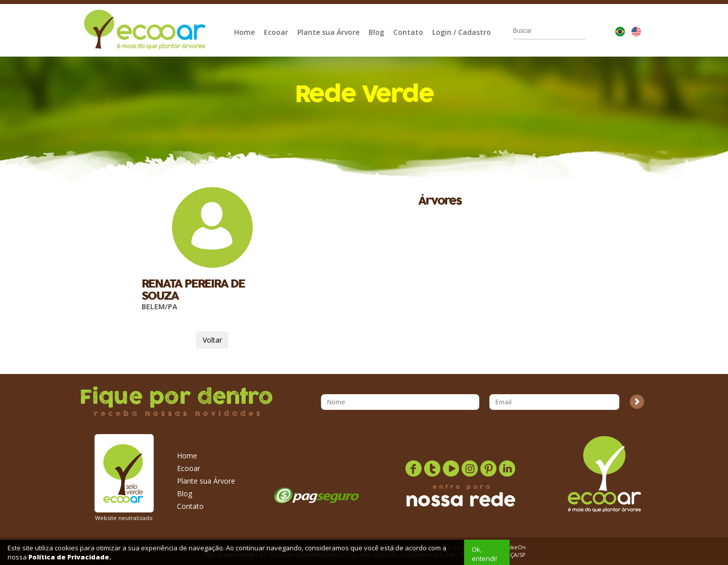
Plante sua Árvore (328, 32)
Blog (376, 32)
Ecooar (276, 32)
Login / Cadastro (462, 32)
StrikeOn (514, 547)
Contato (408, 32)
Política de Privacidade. (70, 557)
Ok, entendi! (484, 554)
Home (244, 32)
